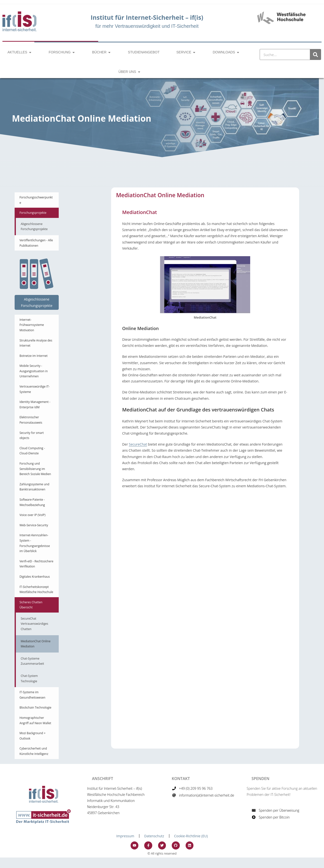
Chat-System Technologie (29, 678)
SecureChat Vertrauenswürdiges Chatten (34, 624)
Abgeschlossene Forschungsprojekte (34, 227)
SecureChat (138, 444)
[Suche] (315, 54)
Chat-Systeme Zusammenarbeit (32, 661)
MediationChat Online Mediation (36, 644)
